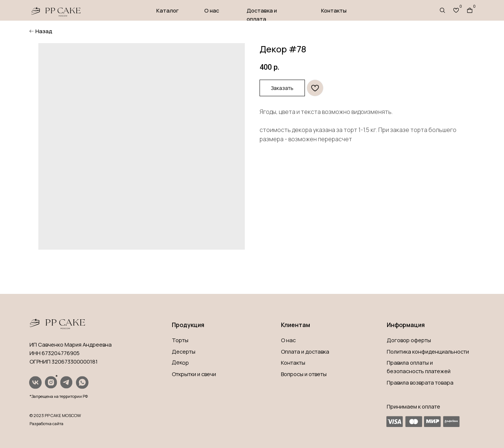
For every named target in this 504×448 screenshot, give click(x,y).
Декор (180, 363)
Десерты (184, 351)
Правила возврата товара (420, 382)
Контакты (334, 10)
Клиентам (296, 325)
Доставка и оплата (262, 15)
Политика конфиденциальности (428, 351)
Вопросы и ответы (304, 374)
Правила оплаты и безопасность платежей (419, 367)
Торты (180, 340)
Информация (406, 325)
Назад (44, 31)
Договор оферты (409, 340)
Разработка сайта (46, 423)
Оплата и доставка (305, 351)
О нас (212, 10)
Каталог (168, 10)
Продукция (188, 325)
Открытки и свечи (194, 374)
